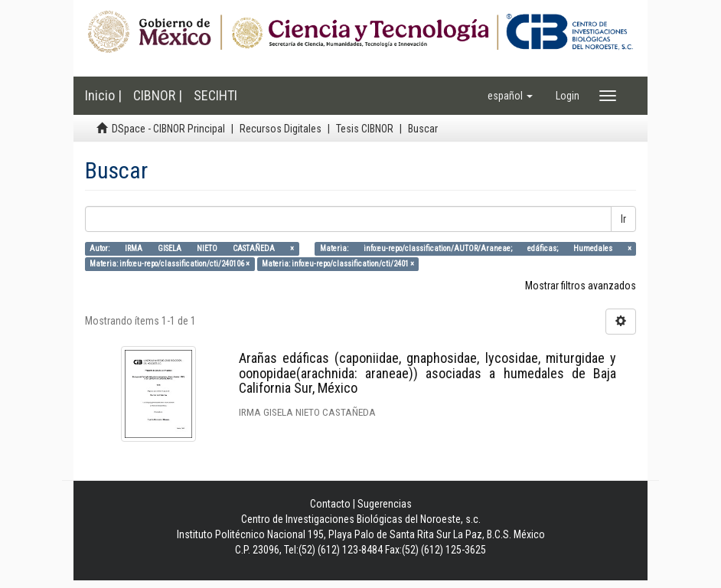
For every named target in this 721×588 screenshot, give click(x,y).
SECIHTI (215, 95)
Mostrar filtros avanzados (581, 286)
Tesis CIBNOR (365, 129)
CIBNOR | (158, 95)
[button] (510, 96)
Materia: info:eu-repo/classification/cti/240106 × (170, 264)
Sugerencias (385, 504)
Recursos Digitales (281, 129)
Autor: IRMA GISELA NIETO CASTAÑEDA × (192, 248)
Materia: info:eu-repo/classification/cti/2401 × (338, 264)
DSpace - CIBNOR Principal (168, 129)
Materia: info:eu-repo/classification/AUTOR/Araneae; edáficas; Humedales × (476, 248)
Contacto (330, 504)
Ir (623, 219)
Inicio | (103, 95)
